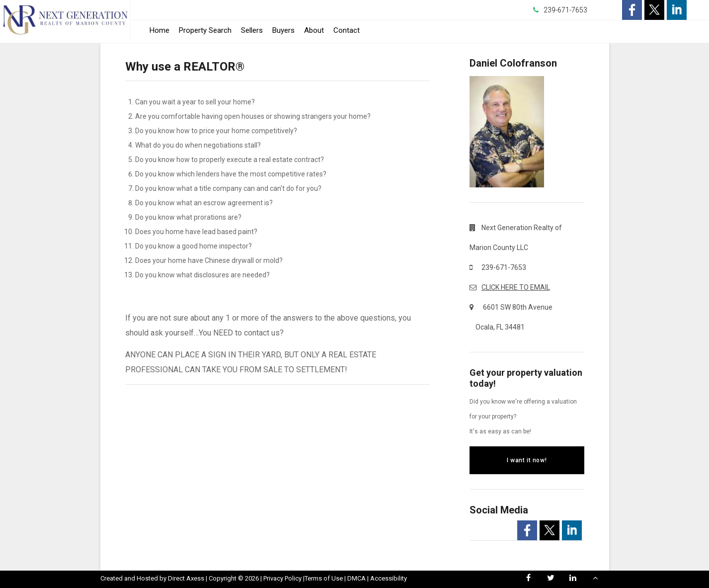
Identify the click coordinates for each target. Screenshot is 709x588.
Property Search (205, 30)
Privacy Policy (282, 578)
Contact (347, 30)
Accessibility (389, 578)
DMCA (356, 578)
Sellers (252, 30)
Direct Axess (186, 578)
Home (159, 30)
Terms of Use (324, 578)
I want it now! (527, 460)
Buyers (283, 30)
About (314, 30)
